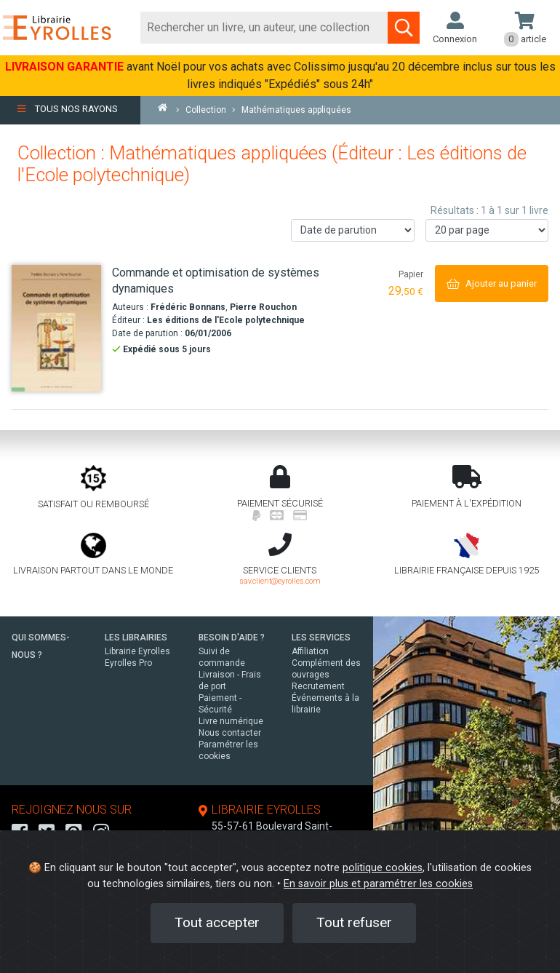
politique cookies (383, 868)
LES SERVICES (321, 638)
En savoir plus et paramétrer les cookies (378, 884)
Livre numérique (231, 721)
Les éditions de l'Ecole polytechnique (226, 320)
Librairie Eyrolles (137, 651)
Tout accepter (217, 922)
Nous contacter (230, 733)
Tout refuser (354, 922)
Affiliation (310, 651)
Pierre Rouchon (263, 307)
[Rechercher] (265, 28)
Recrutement (318, 686)
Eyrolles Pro (128, 663)
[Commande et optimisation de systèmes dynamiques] (56, 328)
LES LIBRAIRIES (136, 638)
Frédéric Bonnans (188, 307)
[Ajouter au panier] (492, 283)
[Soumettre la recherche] (404, 28)
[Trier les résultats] (353, 230)
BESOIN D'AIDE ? (232, 638)
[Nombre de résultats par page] (487, 230)
